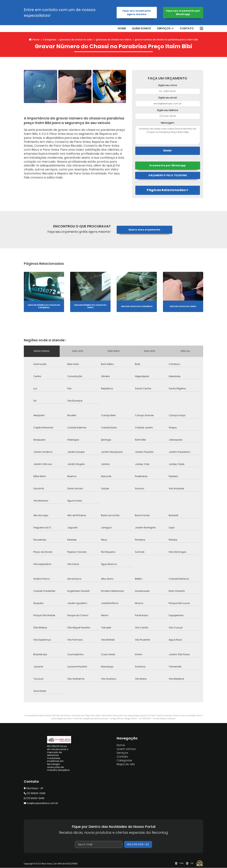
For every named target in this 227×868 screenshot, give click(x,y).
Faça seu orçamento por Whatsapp (183, 12)
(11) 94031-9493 (34, 798)
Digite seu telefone (168, 110)
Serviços (164, 28)
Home (122, 28)
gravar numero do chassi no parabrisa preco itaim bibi (166, 40)
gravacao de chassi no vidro (76, 40)
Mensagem (168, 123)
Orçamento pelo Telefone (168, 176)
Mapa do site (126, 764)
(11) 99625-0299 (35, 793)
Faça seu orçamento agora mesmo (137, 12)
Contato (187, 28)
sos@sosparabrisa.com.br (41, 803)
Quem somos (141, 28)
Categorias (50, 40)
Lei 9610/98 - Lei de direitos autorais (157, 719)
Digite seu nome (168, 85)
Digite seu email (168, 98)
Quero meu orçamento (144, 230)
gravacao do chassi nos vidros (114, 40)
